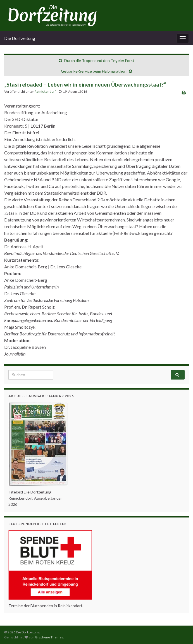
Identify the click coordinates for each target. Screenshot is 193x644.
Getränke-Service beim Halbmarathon (94, 71)
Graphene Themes (49, 637)
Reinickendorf (45, 91)
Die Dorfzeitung (20, 38)
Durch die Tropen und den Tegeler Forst (99, 60)
